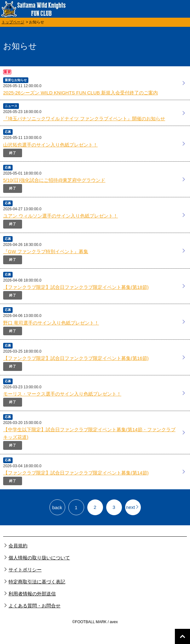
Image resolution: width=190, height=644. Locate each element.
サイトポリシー (25, 570)
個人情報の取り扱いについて (39, 558)
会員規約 (18, 546)
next (133, 507)
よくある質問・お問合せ (35, 606)
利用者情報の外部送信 (32, 594)
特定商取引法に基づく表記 (37, 582)
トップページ (13, 22)
